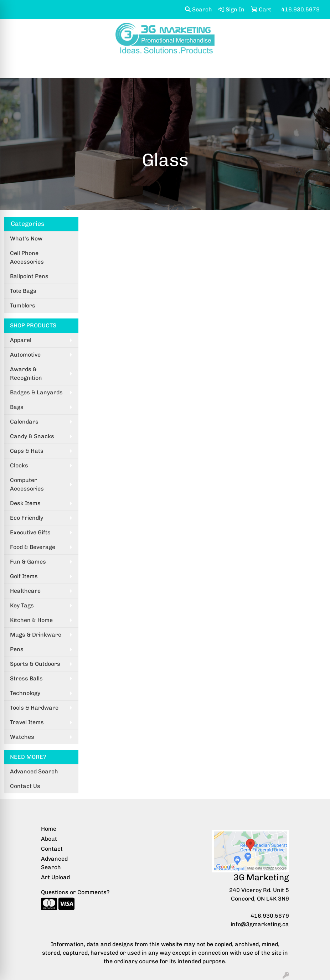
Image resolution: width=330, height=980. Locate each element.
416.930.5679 (270, 916)
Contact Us (25, 786)
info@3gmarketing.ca (260, 924)
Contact (52, 849)
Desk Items (25, 503)
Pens (17, 649)
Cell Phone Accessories (27, 257)
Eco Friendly (27, 518)
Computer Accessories (27, 484)
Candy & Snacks (32, 436)
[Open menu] (316, 68)
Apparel (21, 340)
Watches (22, 737)
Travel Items (27, 722)
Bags (17, 407)
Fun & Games (28, 562)
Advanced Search (34, 771)
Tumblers (23, 305)
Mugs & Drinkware (36, 635)
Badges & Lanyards (36, 392)
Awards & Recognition (26, 374)
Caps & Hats (27, 451)
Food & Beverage (33, 547)
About (49, 839)
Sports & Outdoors (35, 664)
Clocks (19, 465)
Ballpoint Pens (29, 276)
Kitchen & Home (31, 620)
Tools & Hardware (34, 708)
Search (198, 9)
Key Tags (22, 605)
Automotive (25, 355)
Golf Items (24, 576)
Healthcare (25, 591)
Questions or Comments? (75, 892)
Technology (25, 693)
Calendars (24, 422)
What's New (26, 238)
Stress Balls (26, 678)
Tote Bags (23, 291)
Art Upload (55, 877)
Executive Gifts (30, 532)
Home (49, 829)
